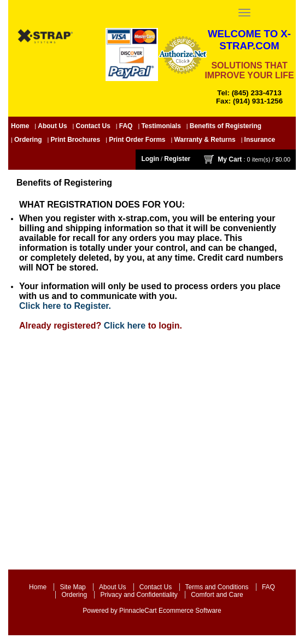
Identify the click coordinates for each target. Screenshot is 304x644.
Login (150, 159)
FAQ (126, 126)
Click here (125, 326)
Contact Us (93, 126)
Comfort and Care (217, 595)
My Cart (230, 159)
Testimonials (161, 126)
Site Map (72, 587)
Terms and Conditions (217, 587)
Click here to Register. (65, 306)
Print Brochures (76, 140)
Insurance (260, 140)
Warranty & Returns (204, 140)
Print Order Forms (137, 140)
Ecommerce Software (190, 611)
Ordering (28, 140)
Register (177, 159)
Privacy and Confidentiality (139, 595)
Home (20, 126)
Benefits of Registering (226, 126)
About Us (52, 126)
